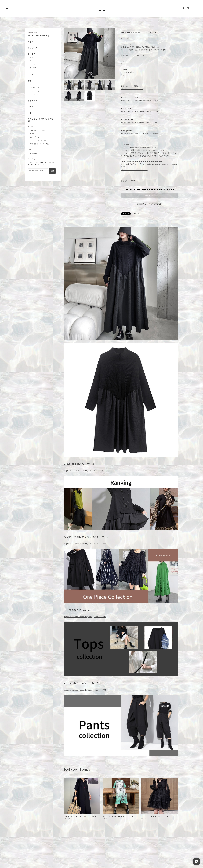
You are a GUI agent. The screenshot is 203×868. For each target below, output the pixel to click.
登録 (52, 171)
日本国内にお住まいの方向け (149, 204)
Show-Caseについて (38, 130)
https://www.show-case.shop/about (134, 170)
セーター (33, 71)
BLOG (33, 134)
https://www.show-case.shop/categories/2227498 (140, 111)
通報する (137, 214)
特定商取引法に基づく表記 (40, 144)
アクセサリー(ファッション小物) (41, 120)
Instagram (34, 153)
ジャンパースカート (37, 91)
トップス (32, 54)
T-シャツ (33, 64)
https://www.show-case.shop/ (132, 89)
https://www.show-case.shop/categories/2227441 (140, 122)
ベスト (32, 75)
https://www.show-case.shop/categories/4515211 (140, 100)
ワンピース (33, 48)
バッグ (31, 113)
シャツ (32, 57)
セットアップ (34, 101)
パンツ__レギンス (37, 88)
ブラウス (33, 68)
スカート (33, 84)
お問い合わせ (35, 137)
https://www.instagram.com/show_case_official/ (139, 134)
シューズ (32, 107)
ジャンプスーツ (36, 95)
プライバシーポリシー (38, 140)
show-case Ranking (38, 36)
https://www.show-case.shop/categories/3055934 (85, 690)
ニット (32, 61)
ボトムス (32, 81)
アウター (32, 42)
